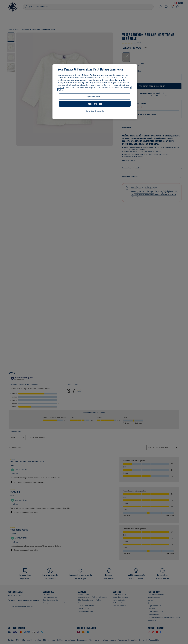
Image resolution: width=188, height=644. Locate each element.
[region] (95, 88)
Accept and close (115, 96)
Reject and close (74, 96)
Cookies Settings (95, 104)
